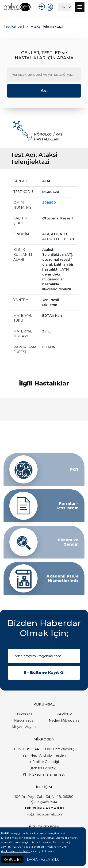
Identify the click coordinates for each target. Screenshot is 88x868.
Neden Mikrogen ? (64, 721)
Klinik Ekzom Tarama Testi (44, 774)
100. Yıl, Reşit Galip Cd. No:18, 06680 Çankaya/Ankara (44, 799)
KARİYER (64, 714)
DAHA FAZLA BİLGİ (44, 860)
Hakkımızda (24, 721)
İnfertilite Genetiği (44, 762)
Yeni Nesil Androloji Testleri (44, 755)
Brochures (24, 714)
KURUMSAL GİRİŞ (42, 7)
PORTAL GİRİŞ (51, 7)
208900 (49, 203)
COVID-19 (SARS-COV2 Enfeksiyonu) (44, 749)
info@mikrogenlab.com (44, 814)
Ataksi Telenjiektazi (47, 26)
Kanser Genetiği (44, 768)
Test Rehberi (14, 26)
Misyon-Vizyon (24, 727)
